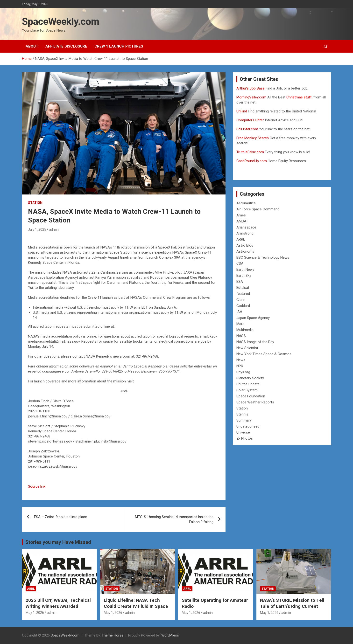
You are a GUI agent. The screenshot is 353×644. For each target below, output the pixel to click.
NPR (240, 366)
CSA (240, 263)
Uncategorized (248, 426)
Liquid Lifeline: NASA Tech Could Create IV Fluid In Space (136, 603)
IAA (239, 312)
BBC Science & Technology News (263, 257)
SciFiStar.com (247, 129)
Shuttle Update (248, 384)
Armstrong (245, 233)
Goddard (243, 306)
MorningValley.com (251, 97)
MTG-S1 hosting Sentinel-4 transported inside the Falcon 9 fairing (174, 519)
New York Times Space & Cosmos (264, 354)
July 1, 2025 (37, 229)
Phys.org (243, 372)
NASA (241, 336)
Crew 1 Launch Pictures (119, 46)
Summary (244, 420)
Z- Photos (245, 438)
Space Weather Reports (255, 402)
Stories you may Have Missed (58, 542)
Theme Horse (113, 635)
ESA (240, 282)
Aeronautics (246, 203)
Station (35, 203)
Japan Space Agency (253, 318)
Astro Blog (245, 245)
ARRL (241, 239)
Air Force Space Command (258, 209)
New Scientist (247, 348)
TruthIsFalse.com (250, 152)
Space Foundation (251, 396)
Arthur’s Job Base (251, 88)
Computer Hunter (250, 120)
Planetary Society (250, 378)
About (32, 46)
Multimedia (245, 330)
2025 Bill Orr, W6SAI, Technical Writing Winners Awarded (58, 603)
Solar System (247, 390)
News (241, 360)
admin (54, 229)
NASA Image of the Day (255, 342)
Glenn (241, 300)
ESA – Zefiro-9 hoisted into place (60, 517)
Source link (37, 486)
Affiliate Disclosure (66, 46)
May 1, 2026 (35, 613)
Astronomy (245, 251)
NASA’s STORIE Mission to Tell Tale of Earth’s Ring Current (292, 603)
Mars (240, 324)
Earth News (245, 270)
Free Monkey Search (253, 138)
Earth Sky (244, 276)
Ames (241, 215)
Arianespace (246, 227)
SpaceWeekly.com (61, 22)
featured (243, 294)
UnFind (242, 111)
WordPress (170, 635)
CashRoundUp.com (252, 161)
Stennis (242, 414)
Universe (243, 432)
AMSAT (242, 221)
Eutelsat (243, 288)
